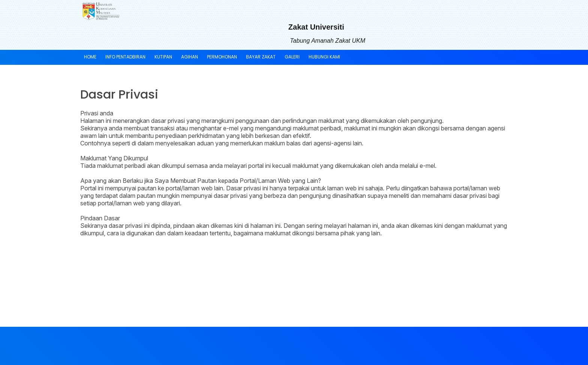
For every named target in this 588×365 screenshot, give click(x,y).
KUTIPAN (163, 57)
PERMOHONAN (222, 57)
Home (90, 57)
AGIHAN (190, 57)
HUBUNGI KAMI (324, 57)
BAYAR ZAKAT (261, 57)
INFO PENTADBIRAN (125, 57)
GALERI (292, 57)
